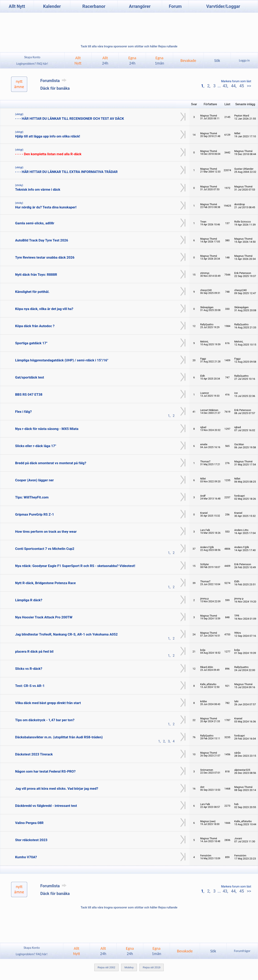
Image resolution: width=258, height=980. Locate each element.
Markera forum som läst (236, 81)
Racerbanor (94, 6)
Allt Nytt (17, 6)
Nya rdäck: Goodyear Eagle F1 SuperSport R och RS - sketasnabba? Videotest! (75, 566)
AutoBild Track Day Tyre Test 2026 (42, 240)
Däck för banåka (55, 88)
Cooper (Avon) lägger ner (34, 480)
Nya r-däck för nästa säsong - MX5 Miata (47, 429)
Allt (105, 60)
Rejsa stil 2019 (151, 967)
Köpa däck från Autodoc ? (35, 326)
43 (225, 86)
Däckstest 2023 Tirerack (34, 754)
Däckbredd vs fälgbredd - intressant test (46, 806)
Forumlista (54, 81)
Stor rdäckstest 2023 (31, 840)
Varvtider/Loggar (223, 6)
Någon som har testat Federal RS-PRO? (45, 771)
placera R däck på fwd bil (34, 651)
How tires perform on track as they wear (46, 532)
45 (242, 86)
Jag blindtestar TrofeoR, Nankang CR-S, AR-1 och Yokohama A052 (66, 634)
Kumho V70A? (26, 857)
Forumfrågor (242, 951)
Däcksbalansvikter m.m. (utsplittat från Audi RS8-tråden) (59, 737)
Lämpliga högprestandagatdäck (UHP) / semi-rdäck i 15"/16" (62, 360)
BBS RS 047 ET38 (29, 394)
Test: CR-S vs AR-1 (30, 686)
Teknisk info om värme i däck (38, 189)
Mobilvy (129, 967)
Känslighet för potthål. (32, 292)
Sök (217, 60)
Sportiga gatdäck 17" (31, 343)
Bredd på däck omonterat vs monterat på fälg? (51, 463)
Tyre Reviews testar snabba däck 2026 (45, 257)
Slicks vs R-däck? (29, 669)
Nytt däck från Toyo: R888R (36, 275)
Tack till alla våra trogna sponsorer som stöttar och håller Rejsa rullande (129, 46)
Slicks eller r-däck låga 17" (36, 446)
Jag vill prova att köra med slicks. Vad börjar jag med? (57, 789)
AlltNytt (78, 60)
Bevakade (188, 60)
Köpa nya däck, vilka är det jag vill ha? (44, 309)
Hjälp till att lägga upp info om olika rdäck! (48, 136)
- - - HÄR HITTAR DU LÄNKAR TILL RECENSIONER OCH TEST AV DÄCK (70, 119)
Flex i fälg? (23, 412)
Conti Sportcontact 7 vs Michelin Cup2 (45, 549)
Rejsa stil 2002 (106, 967)
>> (249, 86)
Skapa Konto (32, 57)
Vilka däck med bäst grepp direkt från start (48, 703)
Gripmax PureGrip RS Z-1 (35, 514)
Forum (175, 6)
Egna (132, 60)
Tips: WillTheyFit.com (32, 497)
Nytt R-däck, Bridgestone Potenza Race (45, 583)
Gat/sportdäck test (30, 377)
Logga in (244, 60)
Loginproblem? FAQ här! (32, 64)
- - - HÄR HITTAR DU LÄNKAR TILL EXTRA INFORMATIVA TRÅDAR (66, 172)
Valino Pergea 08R (29, 823)
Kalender (52, 6)
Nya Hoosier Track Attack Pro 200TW (44, 617)
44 (233, 86)
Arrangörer (140, 6)
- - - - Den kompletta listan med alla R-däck (48, 154)
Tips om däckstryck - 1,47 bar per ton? (45, 720)
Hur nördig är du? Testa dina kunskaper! (46, 207)
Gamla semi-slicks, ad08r (35, 223)
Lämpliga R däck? (29, 600)
